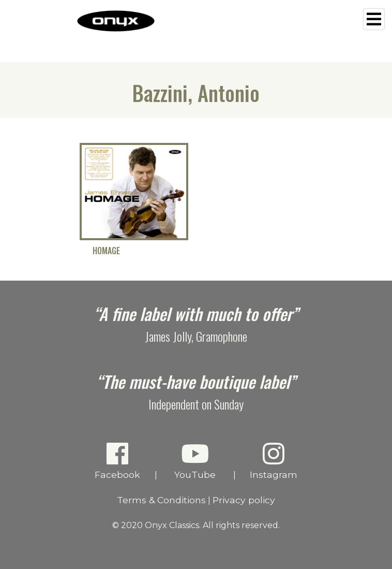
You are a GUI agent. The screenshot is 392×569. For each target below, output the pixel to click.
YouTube (195, 461)
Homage (106, 251)
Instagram (274, 461)
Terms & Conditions (161, 500)
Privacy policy (244, 500)
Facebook (118, 461)
